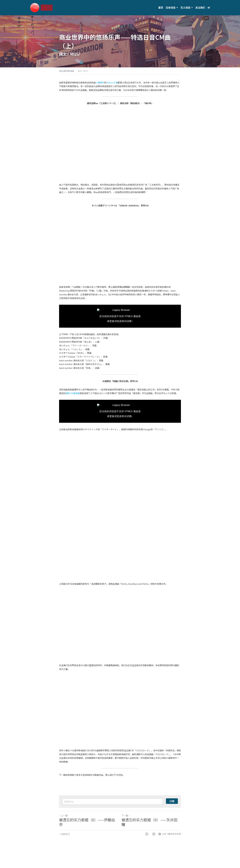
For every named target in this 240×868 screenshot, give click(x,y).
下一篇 (126, 815)
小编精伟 (100, 82)
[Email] (154, 834)
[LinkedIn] (147, 834)
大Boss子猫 (112, 82)
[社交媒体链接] (209, 8)
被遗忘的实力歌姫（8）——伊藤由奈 (87, 822)
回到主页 (64, 834)
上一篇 (63, 815)
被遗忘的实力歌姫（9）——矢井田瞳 (149, 822)
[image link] (41, 7)
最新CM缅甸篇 (73, 393)
